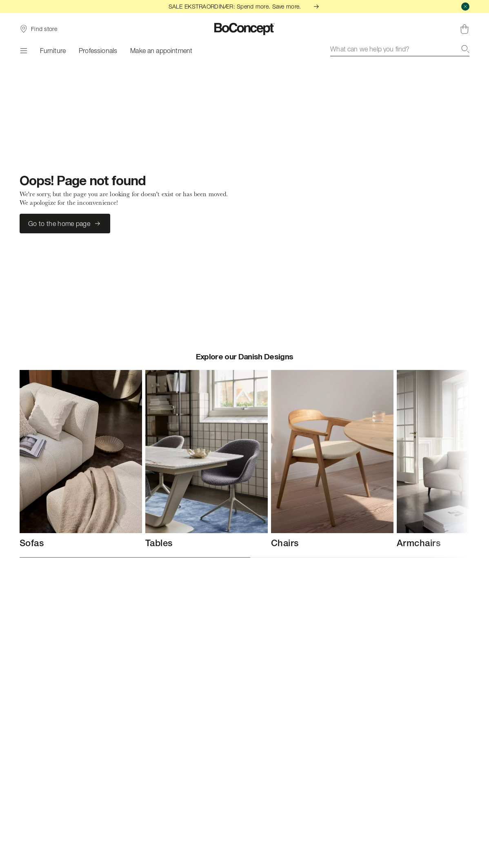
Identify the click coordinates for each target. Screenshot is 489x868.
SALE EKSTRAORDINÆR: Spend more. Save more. (245, 6)
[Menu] (23, 51)
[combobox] (400, 49)
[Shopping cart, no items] (465, 29)
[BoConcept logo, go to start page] (245, 29)
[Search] (465, 49)
